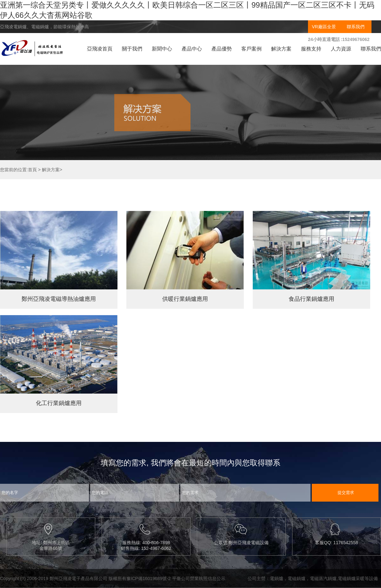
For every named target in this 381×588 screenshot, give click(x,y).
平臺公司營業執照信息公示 (199, 578)
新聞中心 (162, 49)
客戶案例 (251, 49)
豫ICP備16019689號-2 (149, 578)
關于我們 (132, 49)
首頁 (32, 170)
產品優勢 (222, 49)
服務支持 (311, 49)
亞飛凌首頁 (100, 49)
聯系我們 (356, 27)
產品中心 (192, 49)
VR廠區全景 (324, 27)
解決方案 (281, 49)
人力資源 (341, 49)
